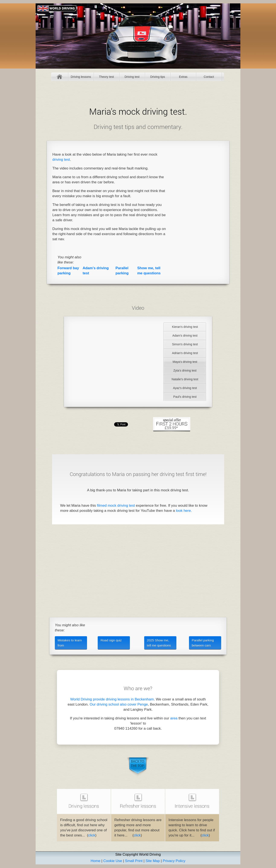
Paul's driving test (185, 397)
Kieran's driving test (185, 327)
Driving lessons (81, 77)
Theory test (106, 77)
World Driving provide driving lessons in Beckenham (112, 699)
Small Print (134, 861)
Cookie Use (113, 861)
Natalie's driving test (185, 379)
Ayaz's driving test (185, 388)
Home (60, 77)
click (92, 835)
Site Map (153, 861)
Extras (183, 77)
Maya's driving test (185, 362)
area (174, 718)
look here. (184, 511)
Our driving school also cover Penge (119, 704)
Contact (209, 77)
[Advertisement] (197, 212)
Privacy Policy (174, 861)
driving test (61, 160)
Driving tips (158, 77)
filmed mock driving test (116, 506)
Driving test (132, 77)
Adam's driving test (185, 336)
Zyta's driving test (185, 370)
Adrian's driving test (185, 353)
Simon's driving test (185, 344)
